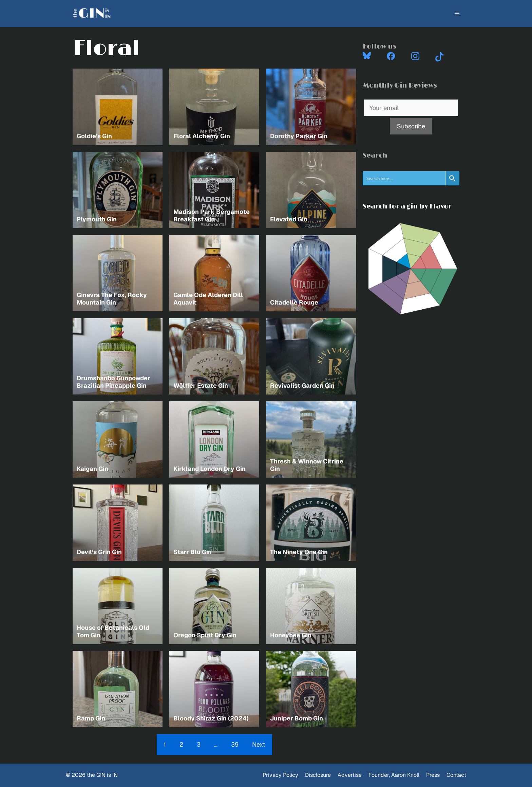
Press (433, 775)
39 (235, 744)
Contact (456, 775)
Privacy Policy (280, 775)
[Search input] (404, 178)
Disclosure (318, 775)
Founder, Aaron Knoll (394, 775)
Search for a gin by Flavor (407, 206)
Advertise (350, 775)
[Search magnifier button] (452, 178)
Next (259, 744)
